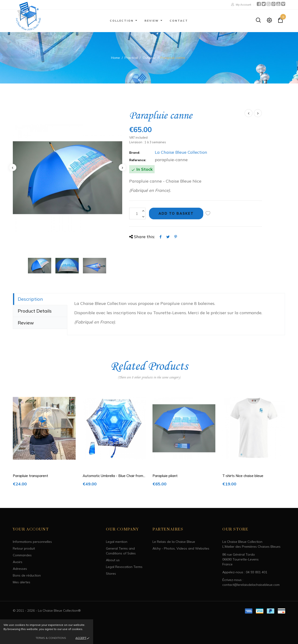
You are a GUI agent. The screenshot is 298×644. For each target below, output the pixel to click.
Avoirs (18, 562)
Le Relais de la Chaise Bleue (174, 542)
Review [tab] (26, 323)
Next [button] (122, 167)
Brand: (135, 153)
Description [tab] (30, 299)
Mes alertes (22, 582)
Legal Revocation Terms (124, 567)
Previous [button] (13, 167)
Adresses (20, 569)
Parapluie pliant (165, 476)
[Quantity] (137, 214)
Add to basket (176, 213)
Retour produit (24, 548)
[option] (68, 178)
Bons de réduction (27, 575)
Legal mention (117, 542)
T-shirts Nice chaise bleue (243, 476)
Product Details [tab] (35, 311)
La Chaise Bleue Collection (181, 152)
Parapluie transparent (30, 476)
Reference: (138, 160)
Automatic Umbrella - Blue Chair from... (114, 476)
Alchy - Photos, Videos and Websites (181, 548)
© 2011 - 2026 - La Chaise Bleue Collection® (47, 611)
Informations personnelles (32, 542)
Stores (111, 574)
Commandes (22, 555)
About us (113, 560)
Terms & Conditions (51, 638)
